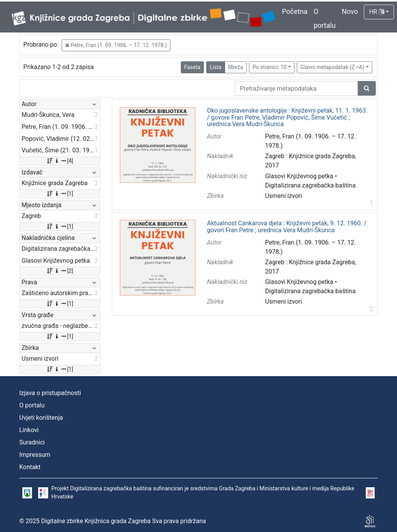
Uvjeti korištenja (41, 418)
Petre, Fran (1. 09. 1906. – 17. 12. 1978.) (116, 45)
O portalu (32, 405)
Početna (295, 11)
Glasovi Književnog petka (299, 176)
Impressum (35, 455)
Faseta (192, 67)
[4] (60, 161)
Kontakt (30, 467)
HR (376, 12)
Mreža (236, 67)
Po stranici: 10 (270, 67)
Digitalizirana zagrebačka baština (310, 185)
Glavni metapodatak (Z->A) (332, 67)
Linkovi (29, 430)
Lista (215, 67)
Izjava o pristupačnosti (50, 393)
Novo (350, 11)
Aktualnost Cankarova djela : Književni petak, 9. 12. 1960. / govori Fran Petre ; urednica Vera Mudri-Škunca (287, 227)
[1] (60, 194)
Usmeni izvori (284, 196)
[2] (60, 271)
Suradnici (32, 442)
